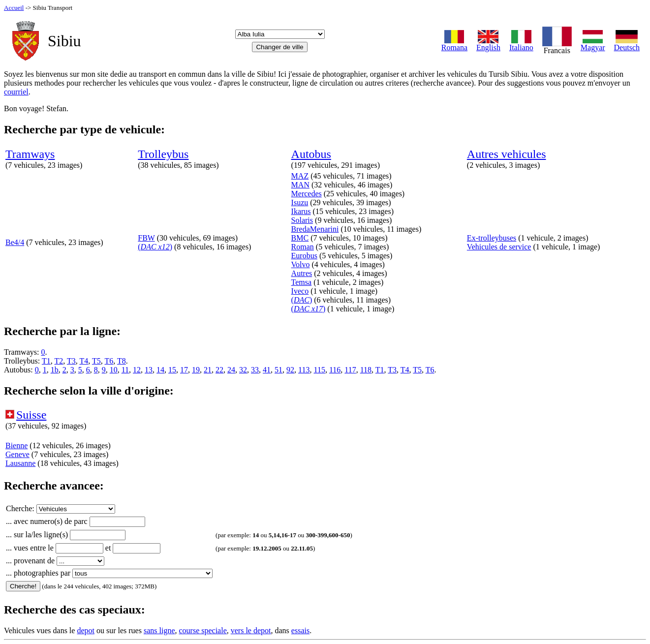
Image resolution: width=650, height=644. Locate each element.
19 (196, 370)
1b (55, 370)
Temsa (302, 282)
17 (184, 370)
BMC (300, 238)
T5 (96, 361)
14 (160, 370)
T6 (109, 361)
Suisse (31, 415)
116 (335, 370)
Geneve (17, 454)
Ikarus (301, 211)
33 (255, 370)
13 (149, 370)
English (488, 44)
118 (366, 370)
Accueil (14, 8)
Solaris (302, 220)
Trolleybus (163, 154)
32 (243, 370)
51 (279, 370)
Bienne (16, 445)
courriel (16, 92)
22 (219, 370)
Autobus (311, 154)
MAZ (300, 176)
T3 (71, 361)
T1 (46, 361)
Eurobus (304, 256)
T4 (84, 361)
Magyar (593, 44)
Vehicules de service (499, 247)
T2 (59, 361)
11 (125, 370)
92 (290, 370)
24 (231, 370)
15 (172, 370)
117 (350, 370)
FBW (146, 238)
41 (267, 370)
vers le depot (251, 630)
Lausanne (20, 463)
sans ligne (159, 630)
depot (86, 630)
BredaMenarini (315, 229)
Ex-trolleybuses (492, 238)
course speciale (202, 630)
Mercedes (307, 194)
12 (137, 370)
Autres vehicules (507, 154)
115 (319, 370)
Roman (303, 247)
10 (114, 370)
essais (300, 630)
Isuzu (300, 202)
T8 (122, 361)
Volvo (301, 264)
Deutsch (627, 44)
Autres (302, 273)
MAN (300, 185)
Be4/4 (15, 242)
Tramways (30, 154)
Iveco (300, 291)
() (155, 247)
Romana (454, 44)
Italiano (521, 44)
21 (208, 370)
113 (304, 370)
